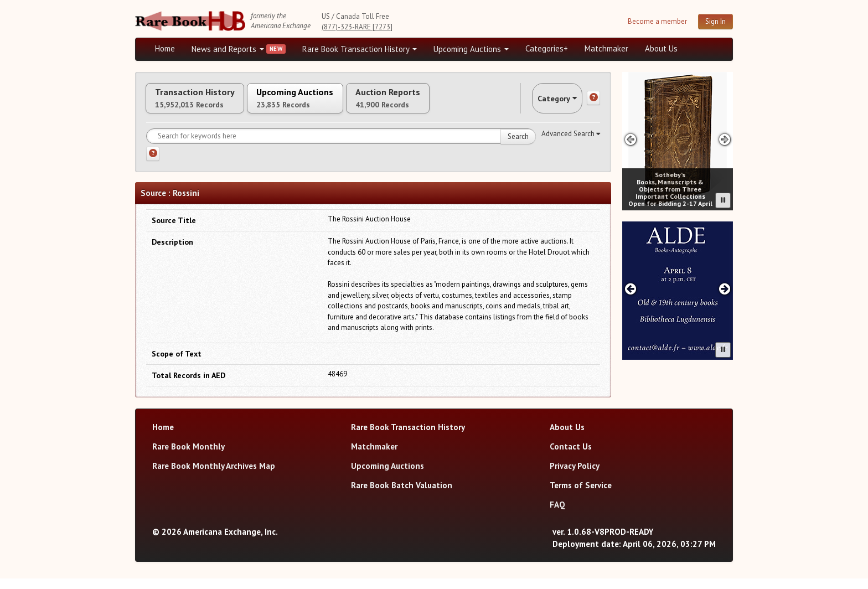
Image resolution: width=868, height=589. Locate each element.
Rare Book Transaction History (360, 49)
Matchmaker (606, 48)
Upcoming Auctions (471, 49)
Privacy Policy (575, 476)
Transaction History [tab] (206, 104)
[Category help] (593, 104)
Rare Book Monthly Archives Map (214, 476)
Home (165, 48)
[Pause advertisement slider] (723, 200)
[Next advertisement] (725, 139)
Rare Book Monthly (188, 457)
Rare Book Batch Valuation (402, 496)
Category (547, 103)
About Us (661, 48)
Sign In (715, 21)
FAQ (557, 515)
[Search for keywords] (341, 147)
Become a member (657, 21)
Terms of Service (581, 496)
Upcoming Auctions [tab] (328, 104)
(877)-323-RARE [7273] (357, 27)
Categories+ (547, 48)
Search (518, 147)
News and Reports (228, 49)
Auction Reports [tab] (443, 104)
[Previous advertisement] (630, 139)
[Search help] (153, 164)
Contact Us (571, 457)
